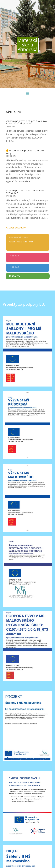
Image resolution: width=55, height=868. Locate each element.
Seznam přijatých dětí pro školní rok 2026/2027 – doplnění (26, 122)
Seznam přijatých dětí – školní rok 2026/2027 (25, 192)
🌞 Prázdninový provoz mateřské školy (25, 152)
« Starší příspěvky (16, 228)
